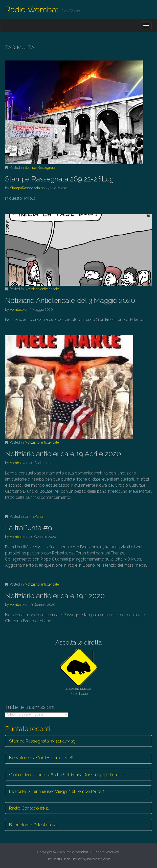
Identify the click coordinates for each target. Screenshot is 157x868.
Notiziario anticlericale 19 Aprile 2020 (63, 454)
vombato (17, 309)
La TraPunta (34, 516)
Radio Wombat (32, 9)
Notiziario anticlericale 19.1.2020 (55, 596)
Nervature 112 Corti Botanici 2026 (41, 758)
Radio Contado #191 (29, 808)
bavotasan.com (99, 859)
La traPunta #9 (29, 528)
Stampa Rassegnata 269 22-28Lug (59, 179)
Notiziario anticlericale (42, 289)
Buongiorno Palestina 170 (34, 825)
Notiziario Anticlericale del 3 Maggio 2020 (70, 301)
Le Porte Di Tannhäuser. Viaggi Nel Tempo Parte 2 (57, 791)
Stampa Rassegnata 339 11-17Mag (42, 741)
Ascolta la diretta (79, 642)
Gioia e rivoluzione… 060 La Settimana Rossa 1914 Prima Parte (69, 775)
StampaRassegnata (25, 188)
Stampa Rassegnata (40, 168)
